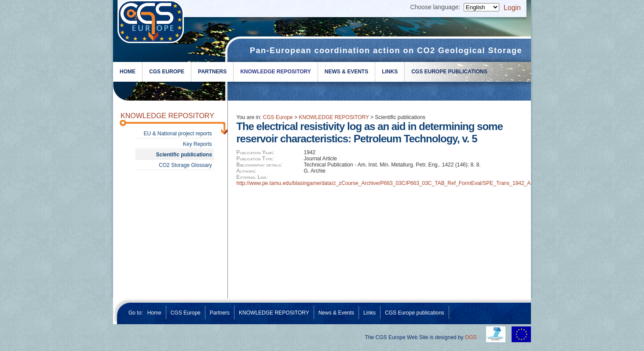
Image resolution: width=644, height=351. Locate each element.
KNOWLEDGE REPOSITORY (276, 72)
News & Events (346, 72)
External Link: (252, 177)
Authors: (246, 171)
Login (512, 8)
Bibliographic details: (259, 165)
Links (390, 72)
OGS (471, 337)
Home (128, 72)
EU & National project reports (177, 134)
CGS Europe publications (449, 72)
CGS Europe (167, 72)
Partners (212, 72)
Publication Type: (255, 159)
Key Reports (198, 144)
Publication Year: (255, 152)
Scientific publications (184, 155)
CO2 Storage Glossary (185, 165)
